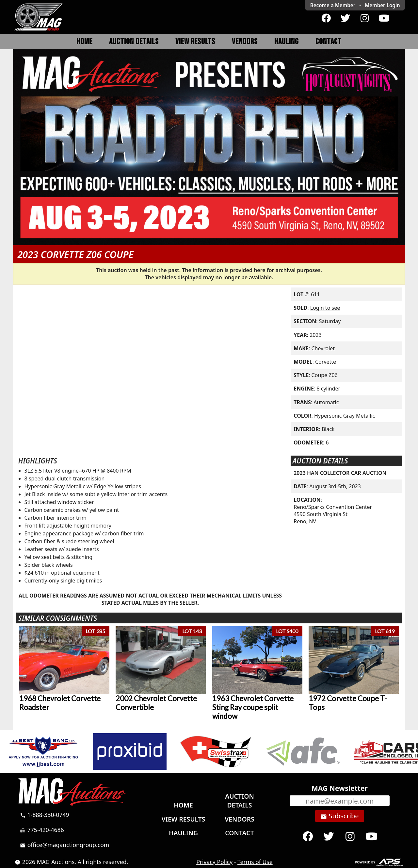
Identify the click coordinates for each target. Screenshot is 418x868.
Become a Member (333, 5)
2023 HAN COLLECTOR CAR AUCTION (340, 473)
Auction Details (134, 42)
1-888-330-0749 (44, 815)
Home (84, 42)
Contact (329, 42)
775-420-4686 (42, 830)
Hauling (287, 42)
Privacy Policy (214, 862)
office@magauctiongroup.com (64, 845)
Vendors (245, 42)
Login (382, 5)
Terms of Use (255, 862)
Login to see (325, 308)
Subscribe (339, 816)
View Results (195, 42)
